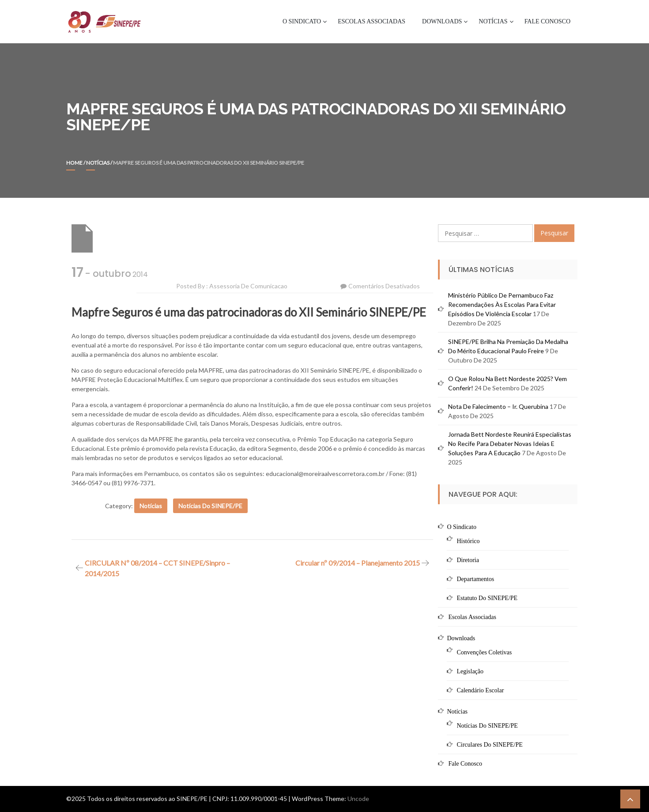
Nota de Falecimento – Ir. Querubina (498, 406)
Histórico (468, 541)
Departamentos (475, 579)
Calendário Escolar (480, 690)
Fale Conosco (547, 21)
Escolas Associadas (372, 21)
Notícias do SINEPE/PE (210, 506)
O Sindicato (302, 21)
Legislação (470, 671)
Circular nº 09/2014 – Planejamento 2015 (358, 563)
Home (74, 163)
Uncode (358, 799)
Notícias (493, 21)
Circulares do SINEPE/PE (489, 745)
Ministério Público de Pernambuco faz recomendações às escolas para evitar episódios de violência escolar (502, 304)
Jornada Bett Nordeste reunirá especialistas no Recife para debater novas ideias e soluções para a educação (510, 444)
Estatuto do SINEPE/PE (487, 598)
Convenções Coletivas (484, 652)
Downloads (442, 21)
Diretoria (468, 560)
